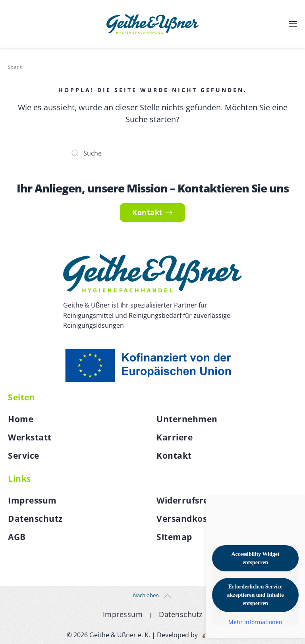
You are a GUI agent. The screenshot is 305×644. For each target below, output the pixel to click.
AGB (17, 537)
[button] (293, 24)
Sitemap (174, 537)
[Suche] (152, 153)
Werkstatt (30, 437)
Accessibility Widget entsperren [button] (255, 558)
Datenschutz (35, 519)
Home (21, 419)
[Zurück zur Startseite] (152, 24)
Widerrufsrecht (189, 500)
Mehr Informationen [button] (255, 622)
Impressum (32, 500)
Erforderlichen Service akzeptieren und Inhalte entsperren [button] (256, 595)
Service (24, 456)
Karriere (175, 437)
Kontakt (152, 212)
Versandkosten (189, 519)
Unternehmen (187, 419)
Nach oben (146, 595)
